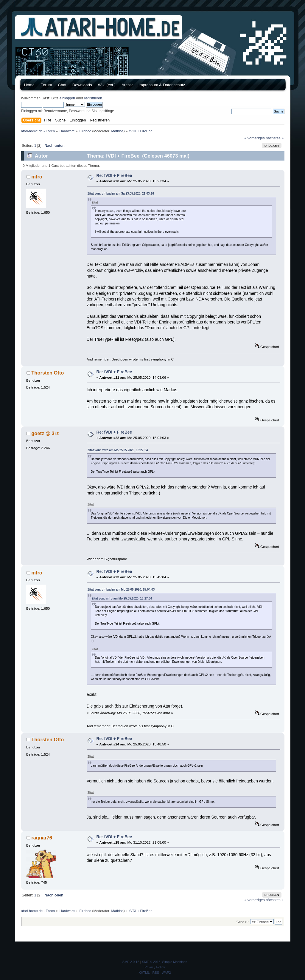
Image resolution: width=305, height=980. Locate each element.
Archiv (127, 85)
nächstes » (275, 138)
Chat (62, 85)
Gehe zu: (243, 922)
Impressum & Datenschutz (162, 85)
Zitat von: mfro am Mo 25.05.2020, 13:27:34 (118, 450)
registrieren (93, 98)
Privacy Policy (155, 967)
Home (29, 85)
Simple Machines (175, 962)
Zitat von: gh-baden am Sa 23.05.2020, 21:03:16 (121, 194)
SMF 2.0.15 (131, 962)
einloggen (67, 98)
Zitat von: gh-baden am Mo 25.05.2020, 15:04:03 (121, 590)
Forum (46, 85)
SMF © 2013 (151, 962)
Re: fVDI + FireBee (114, 176)
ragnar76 (42, 838)
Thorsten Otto (48, 373)
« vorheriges (255, 138)
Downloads (82, 85)
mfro (37, 177)
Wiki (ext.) (107, 85)
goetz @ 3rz (45, 433)
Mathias (118, 131)
